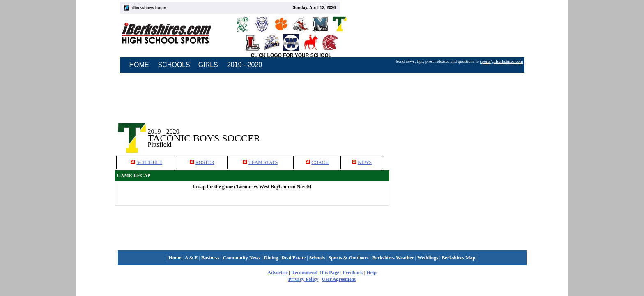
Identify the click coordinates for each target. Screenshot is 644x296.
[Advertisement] (459, 131)
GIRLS (208, 65)
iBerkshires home (149, 8)
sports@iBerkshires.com (502, 61)
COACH (320, 162)
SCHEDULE (149, 162)
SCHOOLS (174, 65)
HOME (139, 65)
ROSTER (205, 162)
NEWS (365, 162)
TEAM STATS (263, 162)
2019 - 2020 (245, 65)
